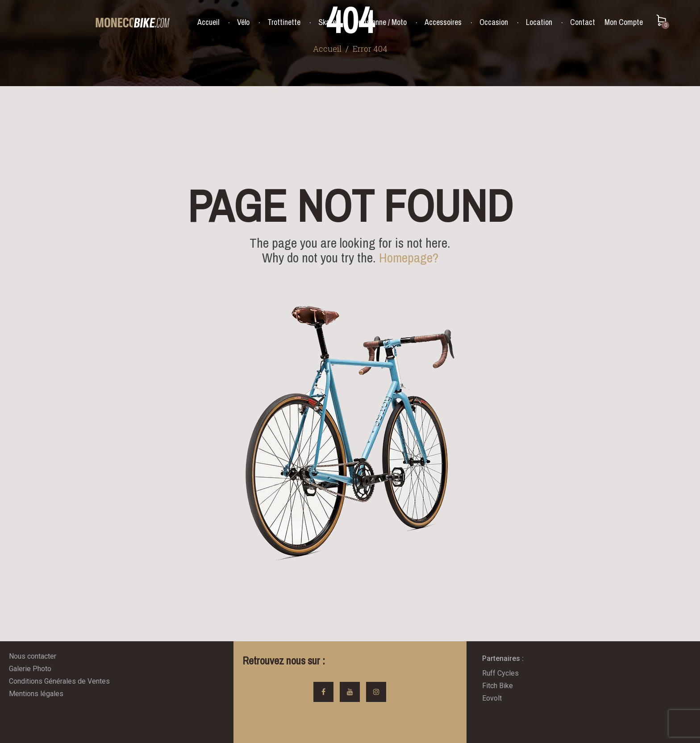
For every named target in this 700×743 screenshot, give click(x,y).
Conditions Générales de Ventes (59, 681)
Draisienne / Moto (380, 22)
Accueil (208, 22)
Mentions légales (36, 694)
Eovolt (492, 698)
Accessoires (443, 22)
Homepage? (409, 257)
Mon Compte (624, 22)
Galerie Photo (30, 669)
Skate (327, 22)
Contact (583, 22)
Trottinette (284, 22)
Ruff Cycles (500, 673)
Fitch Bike (498, 686)
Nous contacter (33, 656)
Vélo (243, 22)
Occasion (494, 22)
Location (539, 22)
